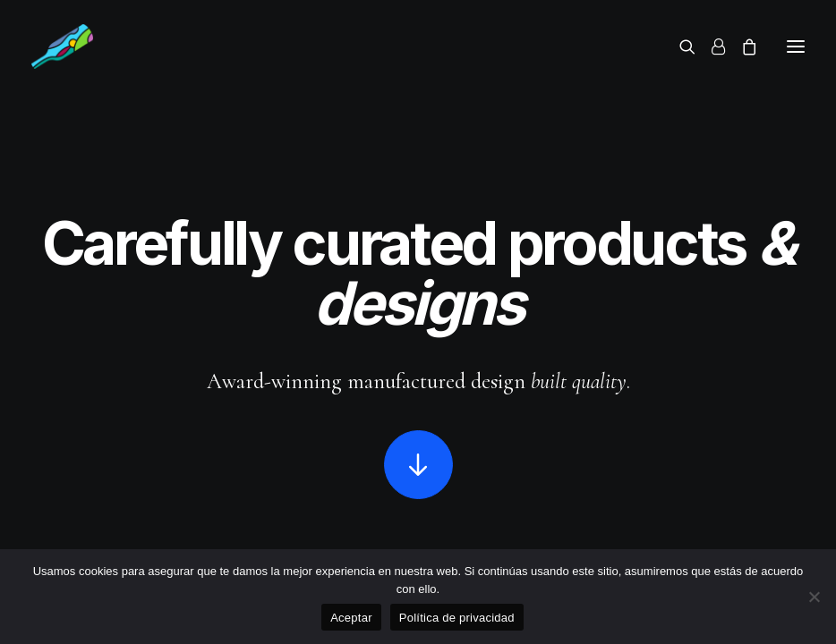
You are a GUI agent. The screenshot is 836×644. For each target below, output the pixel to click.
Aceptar (351, 618)
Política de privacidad (457, 618)
